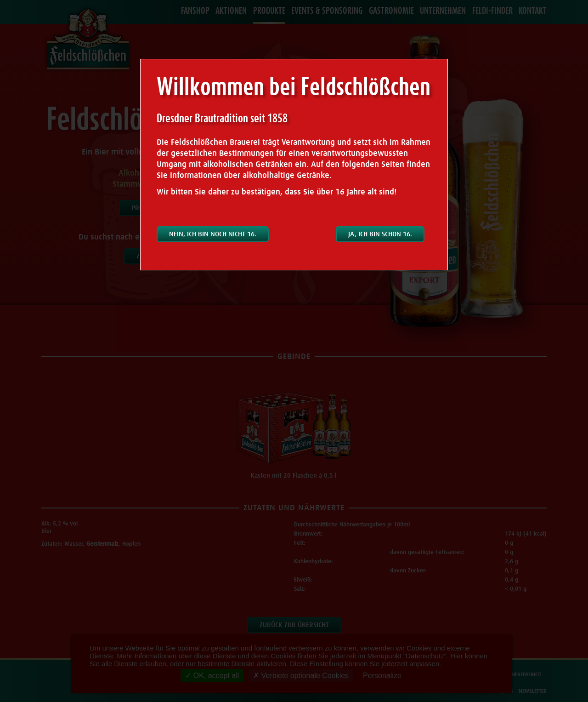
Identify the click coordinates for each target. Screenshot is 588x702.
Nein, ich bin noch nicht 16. (213, 234)
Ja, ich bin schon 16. (380, 234)
